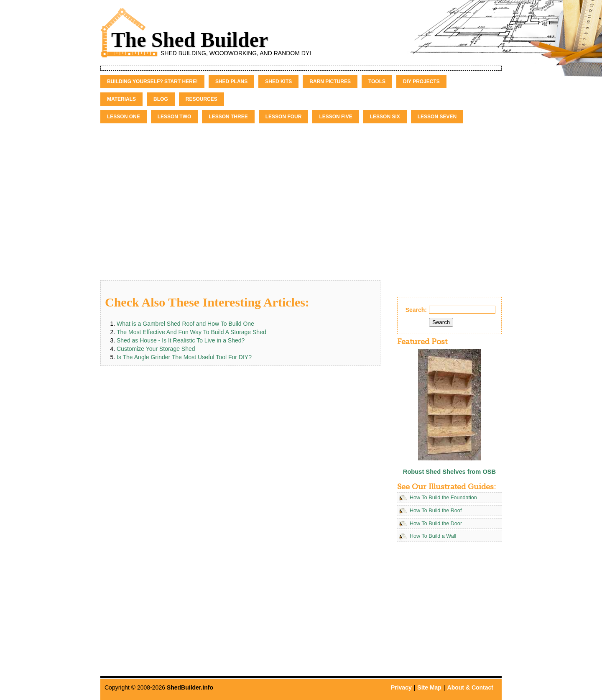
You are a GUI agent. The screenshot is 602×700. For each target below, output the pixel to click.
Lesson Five (335, 117)
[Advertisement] (301, 186)
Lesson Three (228, 117)
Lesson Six (385, 117)
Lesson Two (175, 117)
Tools (377, 82)
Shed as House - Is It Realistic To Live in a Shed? (181, 340)
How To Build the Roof (436, 511)
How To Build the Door (436, 524)
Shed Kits (278, 82)
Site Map (429, 687)
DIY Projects (421, 82)
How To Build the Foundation (443, 498)
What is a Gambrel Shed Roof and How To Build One (185, 324)
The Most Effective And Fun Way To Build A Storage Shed (191, 332)
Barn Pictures (330, 82)
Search (441, 322)
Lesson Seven (437, 117)
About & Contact (470, 687)
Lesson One (124, 117)
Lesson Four (284, 117)
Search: (416, 310)
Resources (202, 99)
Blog (161, 99)
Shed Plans (231, 82)
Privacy (401, 687)
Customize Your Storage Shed (156, 349)
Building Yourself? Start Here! (152, 82)
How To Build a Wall (433, 536)
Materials (121, 99)
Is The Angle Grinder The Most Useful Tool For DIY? (184, 357)
